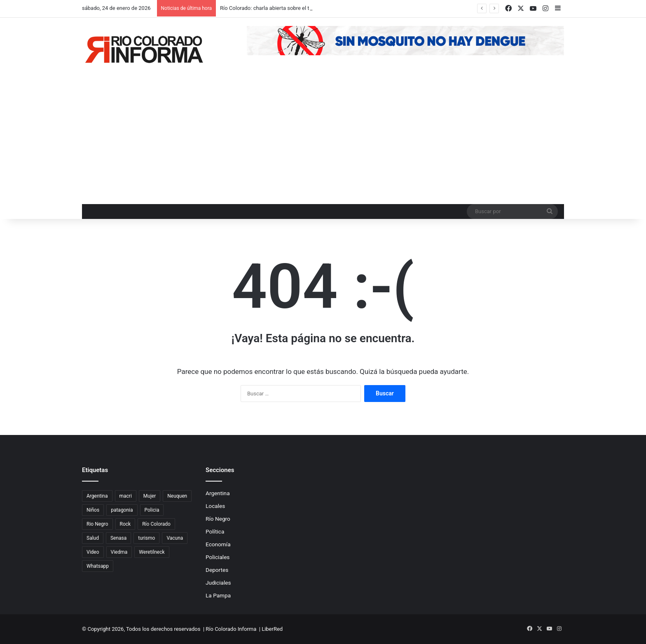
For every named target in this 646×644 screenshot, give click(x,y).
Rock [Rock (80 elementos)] (125, 524)
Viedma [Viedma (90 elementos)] (119, 552)
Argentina (218, 493)
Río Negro (218, 519)
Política (215, 531)
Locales (215, 506)
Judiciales (218, 583)
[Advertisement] (323, 142)
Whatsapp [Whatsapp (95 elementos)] (98, 566)
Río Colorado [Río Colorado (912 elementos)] (156, 524)
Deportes (217, 570)
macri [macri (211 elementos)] (126, 496)
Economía (218, 544)
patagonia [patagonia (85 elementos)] (122, 510)
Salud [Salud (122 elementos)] (93, 538)
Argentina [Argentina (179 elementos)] (97, 496)
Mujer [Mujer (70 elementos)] (150, 496)
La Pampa (218, 595)
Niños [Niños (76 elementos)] (93, 510)
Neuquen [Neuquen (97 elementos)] (177, 496)
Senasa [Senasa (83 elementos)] (118, 538)
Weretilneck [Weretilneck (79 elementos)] (152, 552)
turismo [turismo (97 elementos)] (146, 538)
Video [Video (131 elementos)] (93, 552)
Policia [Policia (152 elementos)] (152, 510)
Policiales (218, 557)
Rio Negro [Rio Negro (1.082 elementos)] (97, 524)
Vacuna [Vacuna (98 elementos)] (175, 538)
